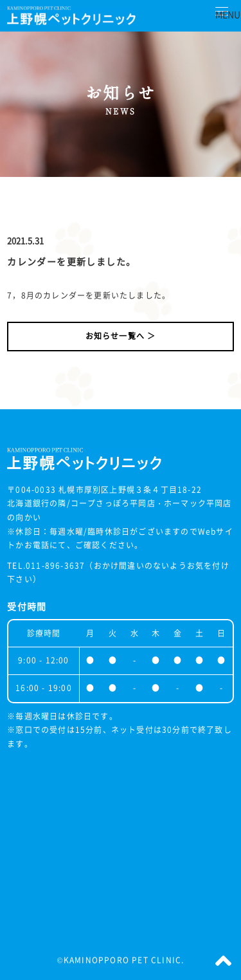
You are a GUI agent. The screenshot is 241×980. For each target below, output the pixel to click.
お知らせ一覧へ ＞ (121, 336)
